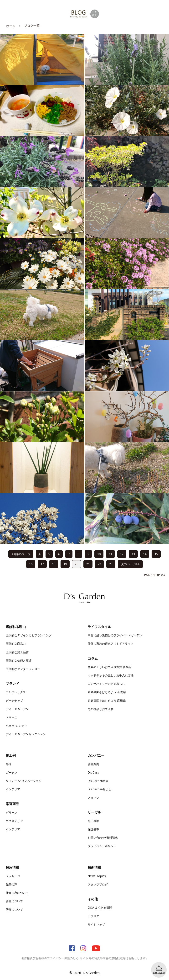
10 (99, 554)
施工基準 (93, 821)
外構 (9, 764)
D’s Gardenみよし (100, 789)
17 (42, 564)
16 (31, 564)
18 (54, 564)
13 (133, 554)
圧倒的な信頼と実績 (19, 660)
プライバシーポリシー (102, 846)
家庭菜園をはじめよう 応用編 (107, 701)
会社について (14, 901)
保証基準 (93, 829)
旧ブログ (93, 916)
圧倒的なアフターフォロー (23, 669)
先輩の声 (11, 884)
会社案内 (93, 764)
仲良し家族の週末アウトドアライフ (111, 643)
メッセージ (13, 876)
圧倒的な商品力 (16, 643)
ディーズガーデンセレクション (26, 734)
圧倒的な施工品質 (17, 652)
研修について (14, 909)
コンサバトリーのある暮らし (106, 684)
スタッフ (93, 797)
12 (122, 554)
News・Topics (97, 876)
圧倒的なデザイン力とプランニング (29, 635)
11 (110, 554)
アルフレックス (16, 692)
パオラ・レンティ (16, 726)
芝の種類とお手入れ (101, 709)
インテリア (13, 789)
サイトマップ (96, 924)
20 (77, 564)
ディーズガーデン (17, 709)
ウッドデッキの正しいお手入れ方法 (111, 675)
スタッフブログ (98, 884)
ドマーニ (11, 717)
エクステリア (14, 821)
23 (111, 564)
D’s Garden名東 (98, 781)
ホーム (11, 26)
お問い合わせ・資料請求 (103, 838)
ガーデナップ (14, 701)
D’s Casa (93, 772)
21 (88, 564)
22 (99, 564)
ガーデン (11, 772)
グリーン (11, 812)
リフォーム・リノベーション (24, 781)
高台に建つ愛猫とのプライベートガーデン (115, 635)
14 (145, 554)
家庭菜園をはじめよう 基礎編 (107, 692)
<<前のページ (21, 554)
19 (65, 564)
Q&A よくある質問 (100, 907)
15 (156, 554)
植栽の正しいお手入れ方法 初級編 (110, 667)
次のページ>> (130, 564)
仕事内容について (17, 893)
